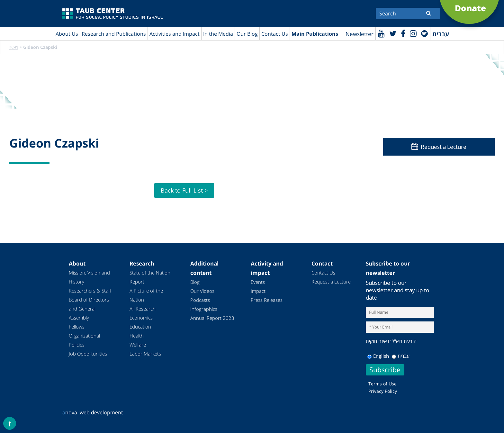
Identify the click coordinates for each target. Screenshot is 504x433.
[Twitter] (393, 33)
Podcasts (200, 300)
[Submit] (429, 13)
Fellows (77, 327)
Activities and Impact (175, 34)
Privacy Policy (383, 391)
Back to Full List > (184, 190)
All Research (143, 309)
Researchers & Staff (90, 291)
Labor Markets (145, 354)
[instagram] (413, 33)
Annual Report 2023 (212, 318)
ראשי (14, 47)
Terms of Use (382, 384)
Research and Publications (114, 34)
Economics (141, 318)
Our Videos (202, 291)
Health (137, 336)
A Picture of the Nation (146, 295)
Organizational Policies (84, 340)
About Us (67, 34)
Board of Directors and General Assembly (89, 309)
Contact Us (275, 34)
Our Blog (247, 34)
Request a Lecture (444, 147)
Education (140, 327)
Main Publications (315, 34)
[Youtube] (381, 33)
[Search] (408, 14)
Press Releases (267, 300)
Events (258, 282)
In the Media (218, 34)
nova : (71, 412)
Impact (258, 291)
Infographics (204, 309)
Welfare (138, 345)
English (378, 356)
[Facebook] (403, 33)
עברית (401, 356)
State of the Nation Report (150, 277)
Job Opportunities (88, 354)
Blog (195, 282)
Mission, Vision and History (89, 277)
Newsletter (360, 34)
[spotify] (424, 33)
